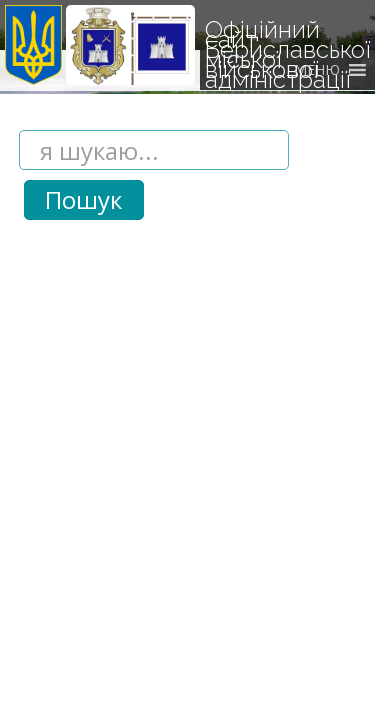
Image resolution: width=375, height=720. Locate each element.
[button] (317, 70)
